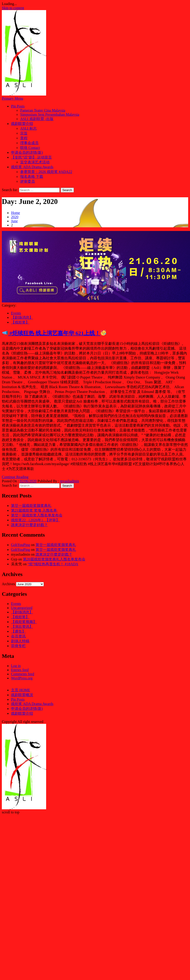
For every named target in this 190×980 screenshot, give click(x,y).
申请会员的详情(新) (27, 152)
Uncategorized (22, 608)
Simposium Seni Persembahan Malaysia (50, 114)
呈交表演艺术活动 (35, 162)
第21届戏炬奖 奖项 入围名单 (34, 510)
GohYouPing (21, 545)
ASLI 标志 (28, 128)
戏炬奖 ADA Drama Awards (32, 167)
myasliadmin (70, 481)
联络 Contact (30, 148)
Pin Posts (18, 106)
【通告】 (18, 631)
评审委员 (28, 181)
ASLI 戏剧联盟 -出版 (37, 119)
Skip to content (13, 8)
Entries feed (20, 670)
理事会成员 (29, 143)
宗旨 (24, 133)
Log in (16, 666)
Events (16, 313)
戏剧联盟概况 (22, 695)
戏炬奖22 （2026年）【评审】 (35, 520)
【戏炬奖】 (20, 322)
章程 (24, 138)
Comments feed (23, 674)
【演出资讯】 (22, 627)
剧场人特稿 (20, 641)
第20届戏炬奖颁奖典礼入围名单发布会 (54, 559)
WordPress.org (22, 678)
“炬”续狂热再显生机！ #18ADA (53, 564)
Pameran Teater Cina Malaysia (43, 110)
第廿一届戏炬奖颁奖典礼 (31, 506)
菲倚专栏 (18, 646)
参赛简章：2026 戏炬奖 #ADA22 (46, 172)
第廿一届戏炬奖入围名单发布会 (37, 515)
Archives (8, 584)
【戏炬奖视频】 (24, 622)
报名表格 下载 (32, 177)
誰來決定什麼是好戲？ (29, 525)
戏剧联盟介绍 (22, 124)
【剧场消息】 (22, 317)
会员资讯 (18, 636)
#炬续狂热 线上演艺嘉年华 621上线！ (54, 333)
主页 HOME (21, 690)
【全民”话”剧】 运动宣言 (31, 157)
